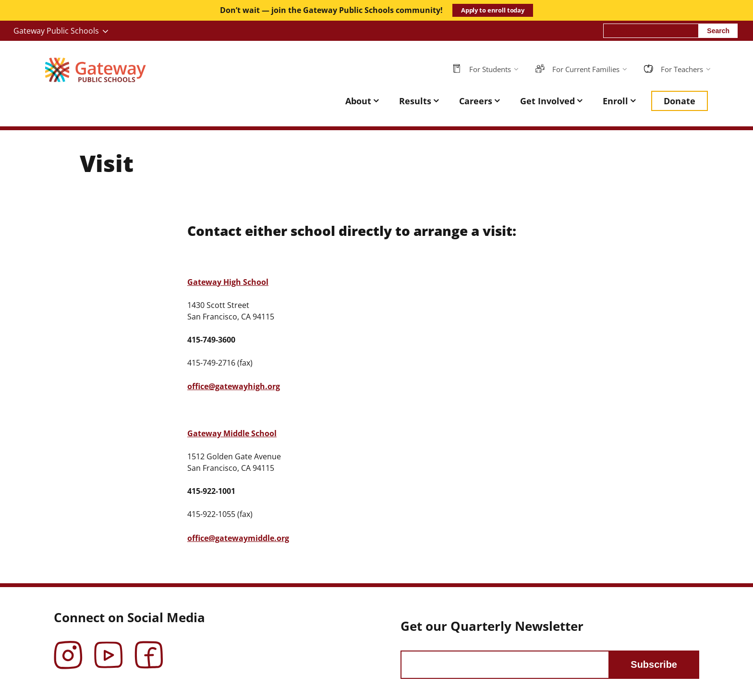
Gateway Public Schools (56, 31)
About (358, 101)
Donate (680, 101)
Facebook (149, 648)
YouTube (109, 648)
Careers (476, 101)
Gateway (228, 282)
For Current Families (586, 69)
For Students (490, 69)
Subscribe (654, 664)
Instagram (68, 648)
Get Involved (547, 101)
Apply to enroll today (493, 10)
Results (415, 101)
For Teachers (682, 69)
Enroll (615, 101)
